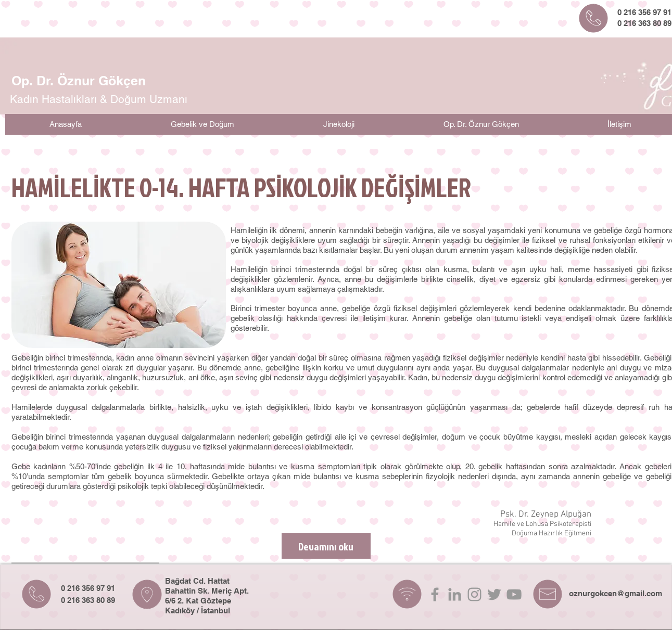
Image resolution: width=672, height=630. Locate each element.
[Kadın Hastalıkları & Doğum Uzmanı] (99, 99)
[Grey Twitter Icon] (494, 594)
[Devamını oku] (326, 546)
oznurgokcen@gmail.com (616, 593)
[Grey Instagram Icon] (474, 594)
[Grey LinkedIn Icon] (455, 594)
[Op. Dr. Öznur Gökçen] (79, 81)
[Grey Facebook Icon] (435, 594)
